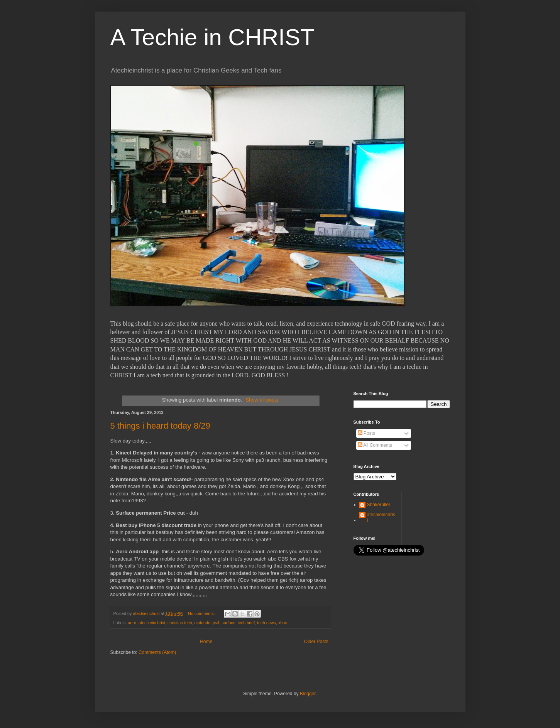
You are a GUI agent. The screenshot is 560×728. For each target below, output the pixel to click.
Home (206, 642)
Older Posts (316, 642)
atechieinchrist (152, 623)
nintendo (202, 623)
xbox (283, 623)
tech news (266, 623)
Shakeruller (379, 505)
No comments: (202, 613)
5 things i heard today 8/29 (160, 426)
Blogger (308, 694)
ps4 (216, 623)
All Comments (375, 445)
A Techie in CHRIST (212, 37)
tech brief (246, 623)
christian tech (180, 623)
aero (132, 623)
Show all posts (262, 400)
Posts (366, 433)
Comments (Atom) (157, 652)
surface (228, 623)
